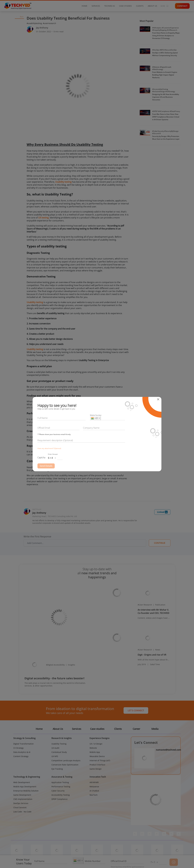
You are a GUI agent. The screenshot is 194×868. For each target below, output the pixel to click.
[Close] (159, 399)
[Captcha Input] (60, 458)
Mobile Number (96, 415)
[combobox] (95, 418)
